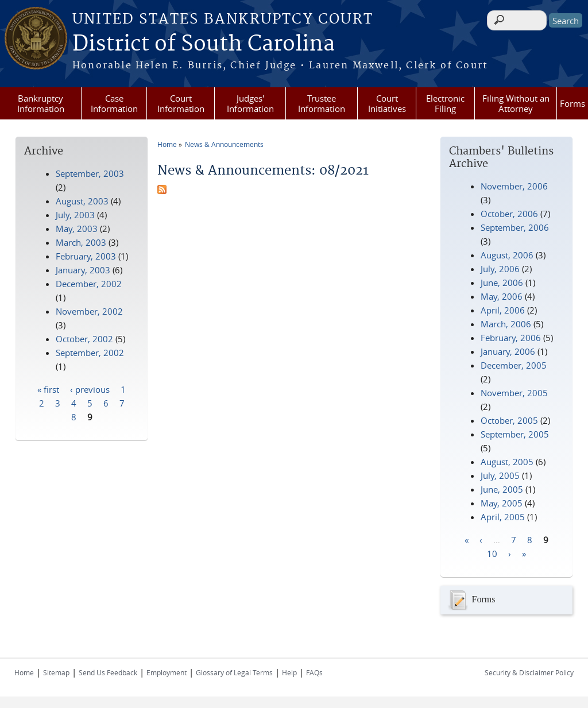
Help (289, 672)
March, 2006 (506, 324)
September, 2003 (90, 173)
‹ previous (90, 389)
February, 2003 (86, 256)
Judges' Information (250, 103)
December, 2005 (514, 365)
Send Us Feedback (108, 672)
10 (492, 553)
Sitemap (56, 672)
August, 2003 (82, 201)
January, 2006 (508, 351)
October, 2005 (509, 420)
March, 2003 (81, 242)
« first (48, 389)
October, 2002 (84, 339)
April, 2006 (503, 310)
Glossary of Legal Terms (234, 672)
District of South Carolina (204, 44)
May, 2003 (77, 229)
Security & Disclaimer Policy (529, 672)
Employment (167, 672)
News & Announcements (224, 144)
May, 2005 (502, 503)
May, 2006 (502, 296)
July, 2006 (500, 269)
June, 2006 (502, 283)
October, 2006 (509, 214)
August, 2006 (507, 255)
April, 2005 (503, 517)
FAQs (314, 672)
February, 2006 (511, 338)
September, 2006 (515, 227)
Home (167, 144)
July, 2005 (500, 475)
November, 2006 (514, 186)
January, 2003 (83, 270)
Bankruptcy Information (41, 103)
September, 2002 (90, 353)
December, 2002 (89, 284)
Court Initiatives (387, 103)
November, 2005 (514, 393)
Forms (572, 103)
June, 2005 (502, 489)
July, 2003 (75, 215)
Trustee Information (322, 103)
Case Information (114, 103)
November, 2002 (89, 311)
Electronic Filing (445, 103)
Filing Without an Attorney (516, 103)
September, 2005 (515, 434)
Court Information (181, 103)
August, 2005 (507, 462)
